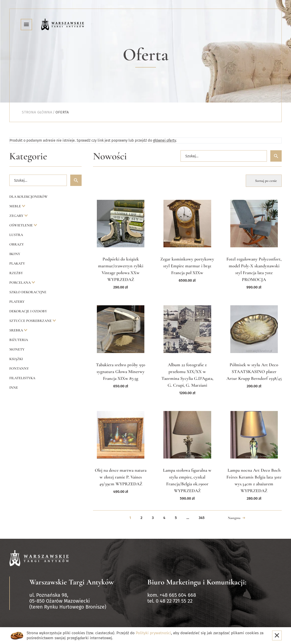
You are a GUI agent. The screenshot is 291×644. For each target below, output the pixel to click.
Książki (16, 359)
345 (202, 518)
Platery (17, 302)
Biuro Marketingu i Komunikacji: (197, 582)
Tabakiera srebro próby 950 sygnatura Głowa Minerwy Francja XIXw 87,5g (121, 372)
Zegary (17, 216)
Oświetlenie (21, 225)
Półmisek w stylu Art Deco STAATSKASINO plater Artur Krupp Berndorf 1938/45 (254, 372)
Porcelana (20, 283)
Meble (16, 206)
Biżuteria (19, 340)
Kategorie (28, 156)
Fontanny (19, 368)
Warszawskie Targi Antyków (72, 582)
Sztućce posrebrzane (31, 321)
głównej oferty (164, 140)
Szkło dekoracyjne (28, 292)
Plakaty (17, 263)
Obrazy (17, 244)
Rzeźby (16, 273)
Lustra (16, 235)
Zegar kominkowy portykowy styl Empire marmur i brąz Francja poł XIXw (187, 266)
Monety (17, 349)
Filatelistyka (22, 378)
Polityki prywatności (153, 633)
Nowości (110, 156)
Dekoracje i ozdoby (28, 311)
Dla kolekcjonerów (29, 197)
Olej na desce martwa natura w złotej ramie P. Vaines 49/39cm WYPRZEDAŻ (121, 477)
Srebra (17, 330)
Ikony (15, 254)
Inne (14, 388)
